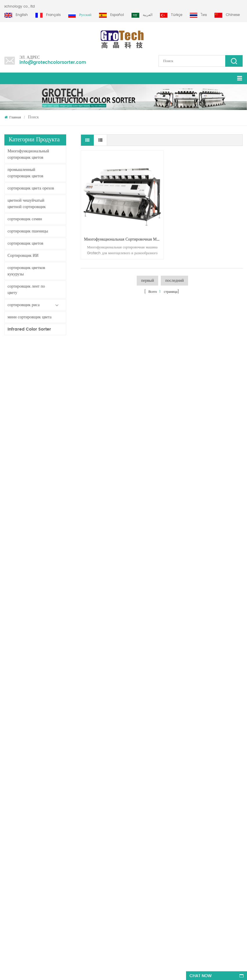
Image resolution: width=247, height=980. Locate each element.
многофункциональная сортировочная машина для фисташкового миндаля (71, 874)
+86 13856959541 (72, 917)
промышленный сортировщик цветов (25, 173)
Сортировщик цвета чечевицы (140, 796)
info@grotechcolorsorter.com (53, 63)
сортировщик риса (24, 305)
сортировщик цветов (25, 243)
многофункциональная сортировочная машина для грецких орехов (120, 233)
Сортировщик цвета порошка (47, 481)
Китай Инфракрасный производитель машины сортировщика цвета (47, 535)
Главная (13, 117)
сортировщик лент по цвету (26, 289)
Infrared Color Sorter (29, 329)
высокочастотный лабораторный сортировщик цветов (47, 650)
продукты (11, 775)
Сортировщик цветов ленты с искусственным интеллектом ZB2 (47, 423)
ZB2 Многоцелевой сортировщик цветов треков (47, 452)
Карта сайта (13, 785)
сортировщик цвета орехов (31, 188)
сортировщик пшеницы (28, 231)
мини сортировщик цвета (29, 317)
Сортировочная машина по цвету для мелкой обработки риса (47, 506)
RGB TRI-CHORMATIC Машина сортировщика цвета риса (47, 593)
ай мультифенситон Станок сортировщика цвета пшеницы (47, 621)
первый (147, 274)
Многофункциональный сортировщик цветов (28, 154)
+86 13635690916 (40, 917)
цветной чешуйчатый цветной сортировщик (27, 204)
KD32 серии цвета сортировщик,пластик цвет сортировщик (47, 564)
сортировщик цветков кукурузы (26, 271)
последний (174, 274)
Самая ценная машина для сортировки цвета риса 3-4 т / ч (47, 679)
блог (8, 806)
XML (8, 817)
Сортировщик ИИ (23, 256)
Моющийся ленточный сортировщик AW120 (47, 366)
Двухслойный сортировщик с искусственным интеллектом (47, 395)
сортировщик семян (25, 219)
